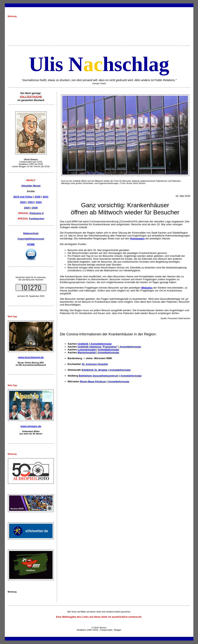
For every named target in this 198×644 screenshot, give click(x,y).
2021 (46, 197)
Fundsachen (37, 219)
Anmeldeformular (101, 344)
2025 (27, 208)
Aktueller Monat (31, 186)
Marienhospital (87, 352)
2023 (31, 202)
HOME (31, 244)
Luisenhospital (87, 350)
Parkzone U (37, 213)
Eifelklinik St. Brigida (94, 370)
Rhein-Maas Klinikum (93, 382)
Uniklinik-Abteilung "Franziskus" (98, 347)
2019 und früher (23, 197)
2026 (35, 208)
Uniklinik (83, 344)
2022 (23, 202)
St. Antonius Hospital (95, 364)
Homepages (137, 239)
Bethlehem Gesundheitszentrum (98, 376)
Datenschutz (31, 233)
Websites (147, 288)
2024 (39, 202)
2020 (38, 197)
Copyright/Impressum (31, 239)
